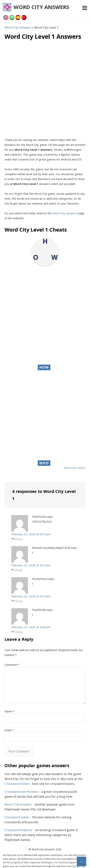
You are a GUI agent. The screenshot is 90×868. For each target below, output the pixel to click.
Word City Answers (41, 7)
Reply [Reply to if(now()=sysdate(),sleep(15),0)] (17, 570)
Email (9, 730)
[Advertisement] (45, 89)
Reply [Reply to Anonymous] (17, 601)
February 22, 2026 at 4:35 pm (31, 534)
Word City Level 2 (75, 468)
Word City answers (65, 213)
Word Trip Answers (18, 804)
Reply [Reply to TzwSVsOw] (17, 539)
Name (10, 711)
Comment (12, 665)
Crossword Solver (17, 784)
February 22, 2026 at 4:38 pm (31, 627)
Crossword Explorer (19, 830)
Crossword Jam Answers (22, 792)
